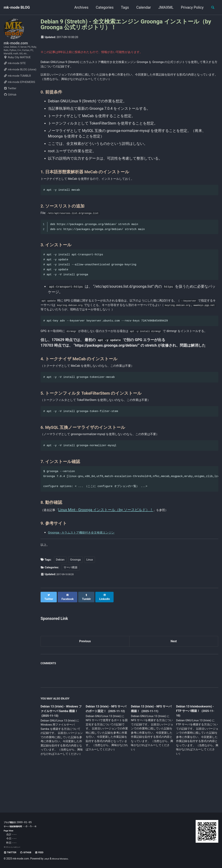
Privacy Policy (190, 7)
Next (174, 675)
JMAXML (164, 7)
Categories (103, 7)
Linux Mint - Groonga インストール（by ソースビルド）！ (110, 544)
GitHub (10, 107)
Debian (60, 596)
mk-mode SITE (15, 75)
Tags (123, 7)
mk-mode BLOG (17, 7)
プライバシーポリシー (15, 847)
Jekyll (47, 859)
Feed (46, 852)
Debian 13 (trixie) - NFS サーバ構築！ (150, 744)
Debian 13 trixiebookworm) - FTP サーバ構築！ (197, 746)
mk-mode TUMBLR (17, 88)
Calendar (141, 7)
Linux (90, 596)
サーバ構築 (71, 604)
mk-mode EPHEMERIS (19, 94)
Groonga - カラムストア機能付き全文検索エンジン (90, 567)
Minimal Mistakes (63, 859)
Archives (79, 7)
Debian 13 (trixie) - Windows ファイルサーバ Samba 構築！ (61, 746)
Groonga (76, 596)
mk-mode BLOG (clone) (20, 82)
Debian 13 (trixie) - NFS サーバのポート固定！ (105, 744)
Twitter (10, 101)
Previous (85, 675)
